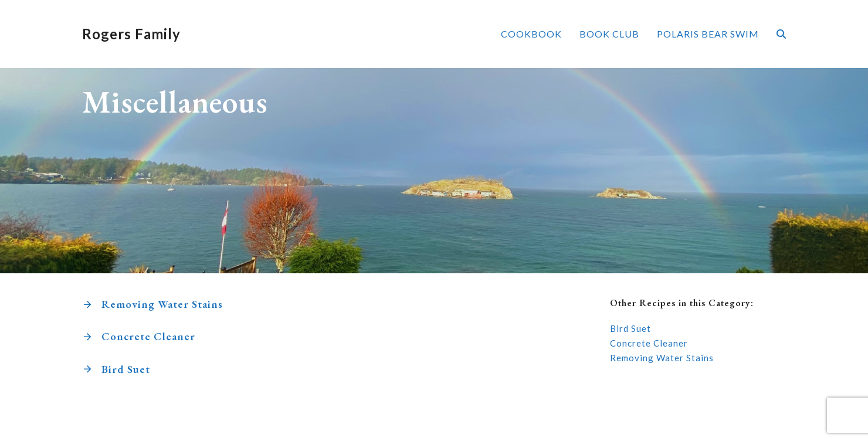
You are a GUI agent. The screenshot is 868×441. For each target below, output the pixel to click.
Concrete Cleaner (148, 336)
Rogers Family (131, 34)
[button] (781, 34)
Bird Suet (126, 369)
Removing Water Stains (162, 304)
